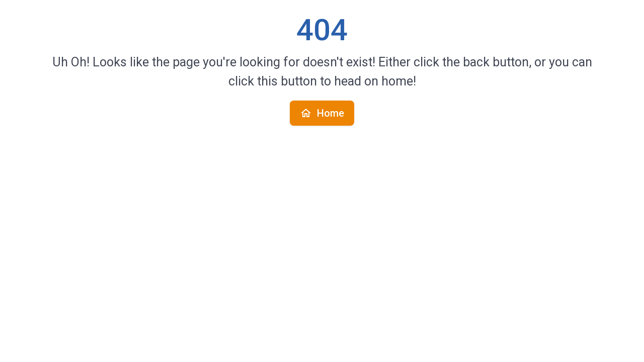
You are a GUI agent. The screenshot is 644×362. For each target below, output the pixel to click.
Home (322, 113)
